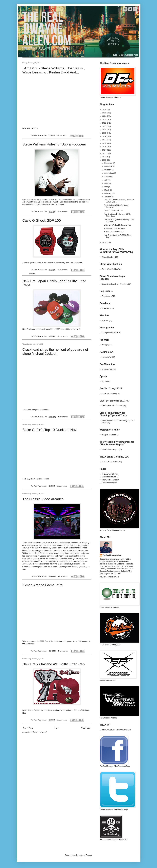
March (107, 190)
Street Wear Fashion (110, 269)
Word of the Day (108, 257)
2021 (104, 126)
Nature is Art (107, 357)
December (109, 163)
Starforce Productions (110, 477)
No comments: (62, 135)
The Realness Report (110, 450)
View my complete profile (109, 577)
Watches (32, 273)
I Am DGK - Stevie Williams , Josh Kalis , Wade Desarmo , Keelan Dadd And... (54, 70)
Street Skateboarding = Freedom (114, 284)
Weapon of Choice (109, 435)
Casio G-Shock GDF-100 (42, 220)
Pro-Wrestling (107, 369)
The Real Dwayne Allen (112, 555)
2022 (104, 123)
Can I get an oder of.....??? (112, 406)
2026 (104, 110)
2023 (104, 120)
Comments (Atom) (40, 732)
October (108, 170)
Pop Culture (106, 296)
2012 (104, 157)
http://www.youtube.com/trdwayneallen (117, 730)
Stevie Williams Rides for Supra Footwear (54, 144)
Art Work (105, 345)
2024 (104, 116)
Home (57, 728)
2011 (104, 160)
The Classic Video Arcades (43, 499)
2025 (104, 113)
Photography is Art (109, 333)
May (106, 187)
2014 (104, 150)
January (108, 197)
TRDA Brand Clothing (110, 462)
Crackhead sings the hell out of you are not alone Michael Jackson (55, 352)
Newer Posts (28, 728)
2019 (104, 133)
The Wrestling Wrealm (110, 480)
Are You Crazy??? (109, 394)
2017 (104, 140)
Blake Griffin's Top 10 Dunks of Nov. (50, 430)
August (107, 177)
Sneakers (106, 308)
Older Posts (86, 728)
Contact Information (109, 483)
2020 (104, 130)
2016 (104, 143)
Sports (104, 381)
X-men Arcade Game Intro (43, 585)
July (106, 180)
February (108, 193)
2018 (104, 137)
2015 (104, 147)
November (109, 166)
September (109, 173)
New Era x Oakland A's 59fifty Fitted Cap (54, 664)
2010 (104, 242)
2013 (104, 153)
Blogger (89, 855)
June (106, 183)
